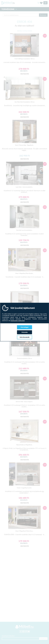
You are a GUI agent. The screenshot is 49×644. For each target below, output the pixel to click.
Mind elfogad (24, 327)
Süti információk (24, 337)
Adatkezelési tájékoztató (18, 321)
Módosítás (25, 332)
